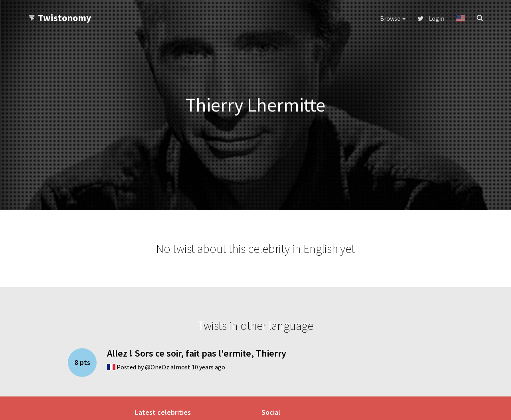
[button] (460, 18)
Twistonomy (60, 18)
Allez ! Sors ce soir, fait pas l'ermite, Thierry (197, 353)
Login (431, 18)
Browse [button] (393, 18)
